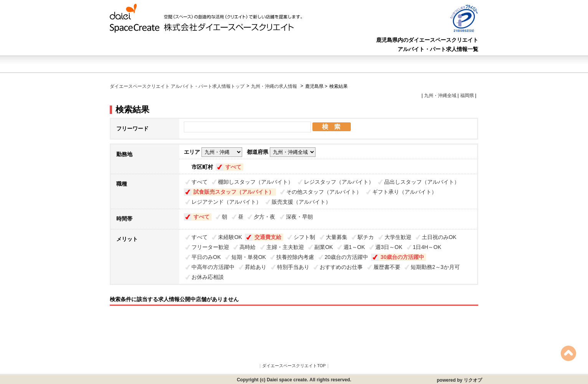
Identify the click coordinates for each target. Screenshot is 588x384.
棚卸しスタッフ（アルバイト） (256, 182)
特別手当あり (293, 267)
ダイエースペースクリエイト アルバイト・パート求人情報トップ (177, 86)
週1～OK (354, 247)
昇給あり (256, 267)
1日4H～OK (427, 247)
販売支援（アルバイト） (301, 202)
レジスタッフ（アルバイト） (339, 182)
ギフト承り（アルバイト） (405, 192)
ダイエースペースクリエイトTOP (294, 366)
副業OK (324, 247)
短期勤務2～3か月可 (435, 267)
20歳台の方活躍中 (347, 257)
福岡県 (467, 96)
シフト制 (304, 237)
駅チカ (366, 237)
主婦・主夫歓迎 (285, 247)
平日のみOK (206, 257)
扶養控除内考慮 (295, 257)
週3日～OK (389, 247)
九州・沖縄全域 (440, 96)
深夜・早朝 (299, 217)
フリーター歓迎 (210, 247)
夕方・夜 (264, 217)
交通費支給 (268, 237)
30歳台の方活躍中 (403, 257)
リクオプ (473, 380)
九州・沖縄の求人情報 (275, 86)
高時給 (248, 247)
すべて (233, 167)
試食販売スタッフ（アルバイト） (234, 192)
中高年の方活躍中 (213, 267)
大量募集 (337, 237)
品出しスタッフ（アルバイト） (422, 182)
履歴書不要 (387, 267)
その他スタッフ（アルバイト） (324, 192)
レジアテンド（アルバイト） (226, 202)
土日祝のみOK (439, 237)
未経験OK (230, 237)
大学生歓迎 (398, 237)
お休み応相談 (208, 277)
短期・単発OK (249, 257)
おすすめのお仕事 (341, 267)
